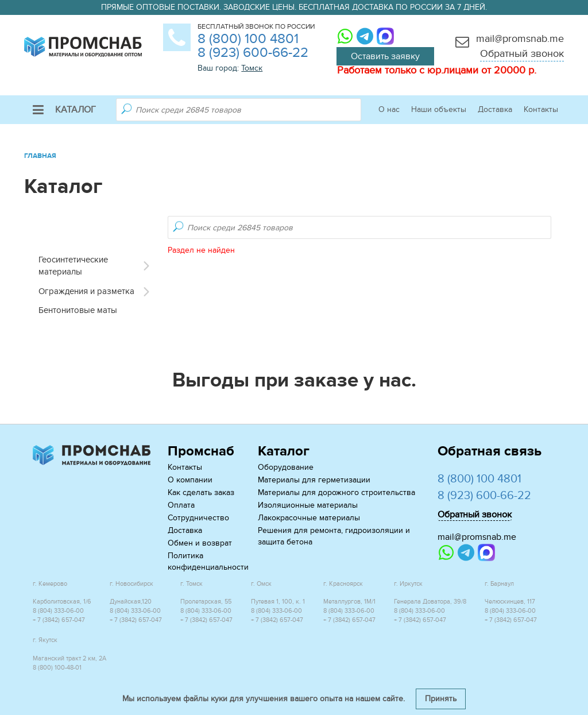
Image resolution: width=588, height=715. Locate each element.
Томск (252, 68)
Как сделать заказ (201, 492)
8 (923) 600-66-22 (253, 53)
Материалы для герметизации (314, 480)
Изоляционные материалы (308, 505)
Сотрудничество (198, 518)
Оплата (181, 505)
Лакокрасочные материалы (309, 518)
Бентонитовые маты (78, 310)
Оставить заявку (385, 56)
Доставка (495, 109)
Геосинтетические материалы (73, 266)
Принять (441, 699)
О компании (190, 480)
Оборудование (286, 467)
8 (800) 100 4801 (248, 39)
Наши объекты (439, 109)
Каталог (64, 110)
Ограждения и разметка (86, 291)
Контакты (541, 109)
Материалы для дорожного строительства (336, 492)
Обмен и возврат (200, 543)
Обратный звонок (522, 54)
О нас (389, 109)
